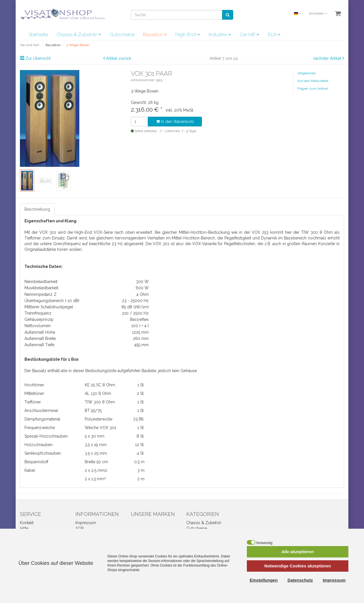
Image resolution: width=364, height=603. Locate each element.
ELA (274, 34)
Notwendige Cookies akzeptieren (297, 566)
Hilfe (24, 528)
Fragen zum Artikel (313, 89)
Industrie (220, 34)
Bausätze (155, 34)
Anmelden (318, 14)
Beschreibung (37, 209)
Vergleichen (307, 73)
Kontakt (27, 523)
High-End (188, 34)
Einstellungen (264, 580)
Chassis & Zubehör (79, 34)
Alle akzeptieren (297, 552)
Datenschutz (300, 580)
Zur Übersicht (38, 58)
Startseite (38, 34)
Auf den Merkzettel (313, 81)
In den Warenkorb (175, 122)
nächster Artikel (328, 58)
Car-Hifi (250, 34)
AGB (79, 528)
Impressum (86, 523)
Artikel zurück (119, 58)
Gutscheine (122, 34)
